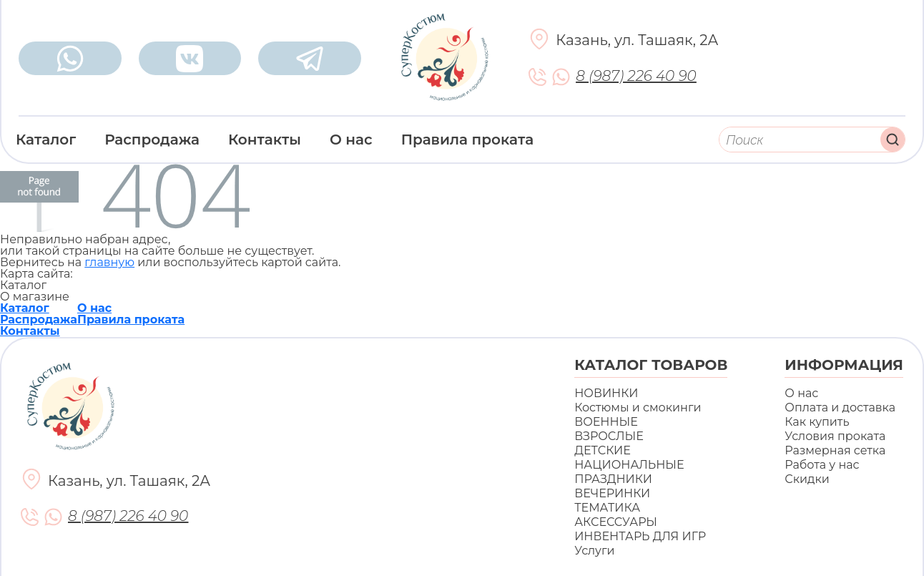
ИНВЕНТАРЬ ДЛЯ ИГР (640, 536)
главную (109, 262)
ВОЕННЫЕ (606, 422)
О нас (351, 140)
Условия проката (835, 436)
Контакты (265, 140)
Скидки (807, 479)
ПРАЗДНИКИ (613, 479)
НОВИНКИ (606, 393)
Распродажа (152, 140)
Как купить (817, 422)
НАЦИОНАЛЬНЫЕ (629, 465)
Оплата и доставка (840, 407)
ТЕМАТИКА (607, 508)
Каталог (46, 140)
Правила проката (468, 140)
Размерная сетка (835, 450)
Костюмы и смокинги (638, 407)
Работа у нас (822, 465)
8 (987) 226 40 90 (636, 76)
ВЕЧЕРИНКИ (612, 493)
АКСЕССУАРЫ (616, 522)
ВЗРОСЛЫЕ (609, 436)
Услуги (594, 551)
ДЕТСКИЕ (603, 450)
